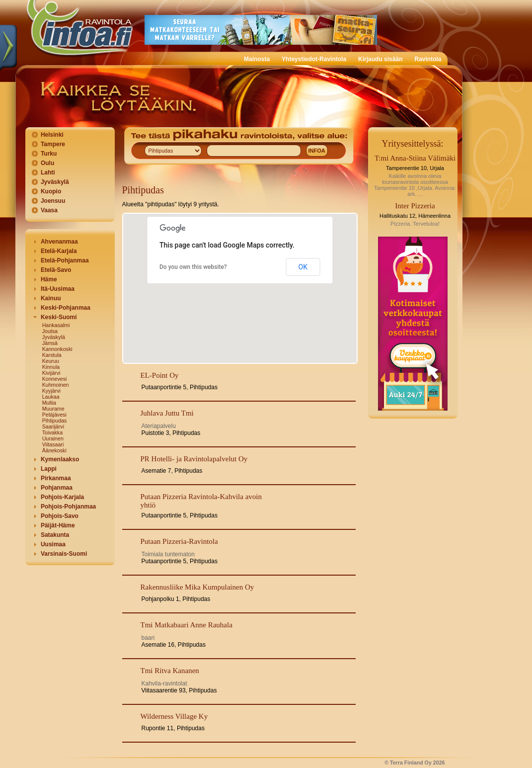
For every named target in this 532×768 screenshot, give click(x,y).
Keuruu (51, 361)
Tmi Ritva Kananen (170, 671)
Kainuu (51, 298)
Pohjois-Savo (60, 516)
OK (303, 267)
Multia (49, 403)
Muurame (53, 409)
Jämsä (50, 343)
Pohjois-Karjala (62, 497)
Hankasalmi (56, 325)
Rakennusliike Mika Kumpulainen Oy (197, 587)
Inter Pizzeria (415, 206)
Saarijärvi (53, 427)
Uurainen (53, 438)
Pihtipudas (55, 421)
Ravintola (428, 59)
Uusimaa (53, 544)
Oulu (47, 163)
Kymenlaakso (60, 459)
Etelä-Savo (56, 270)
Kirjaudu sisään (380, 59)
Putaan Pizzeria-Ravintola (179, 541)
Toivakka (52, 432)
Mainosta (257, 59)
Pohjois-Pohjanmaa (68, 507)
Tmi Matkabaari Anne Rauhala (187, 625)
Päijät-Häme (58, 525)
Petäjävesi (54, 415)
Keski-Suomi (59, 317)
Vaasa (49, 210)
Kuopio (51, 191)
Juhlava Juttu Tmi (167, 413)
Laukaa (51, 397)
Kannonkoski (57, 349)
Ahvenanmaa (59, 242)
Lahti (48, 172)
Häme (49, 279)
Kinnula (51, 367)
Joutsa (50, 331)
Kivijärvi (51, 373)
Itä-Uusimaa (58, 289)
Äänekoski (54, 450)
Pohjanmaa (57, 488)
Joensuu (53, 201)
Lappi (49, 469)
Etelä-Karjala (59, 251)
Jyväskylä (55, 182)
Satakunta (55, 535)
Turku (49, 154)
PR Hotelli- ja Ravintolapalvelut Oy (194, 459)
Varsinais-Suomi (64, 554)
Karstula (52, 355)
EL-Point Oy (160, 375)
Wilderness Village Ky (174, 716)
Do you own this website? (193, 267)
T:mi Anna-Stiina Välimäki (415, 158)
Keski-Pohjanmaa (66, 308)
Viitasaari (53, 444)
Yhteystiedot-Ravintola (314, 59)
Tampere (53, 144)
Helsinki (52, 135)
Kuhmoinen (56, 385)
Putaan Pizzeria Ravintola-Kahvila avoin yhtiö (201, 501)
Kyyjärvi (51, 391)
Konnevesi (55, 379)
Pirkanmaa (56, 478)
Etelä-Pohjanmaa (65, 260)
